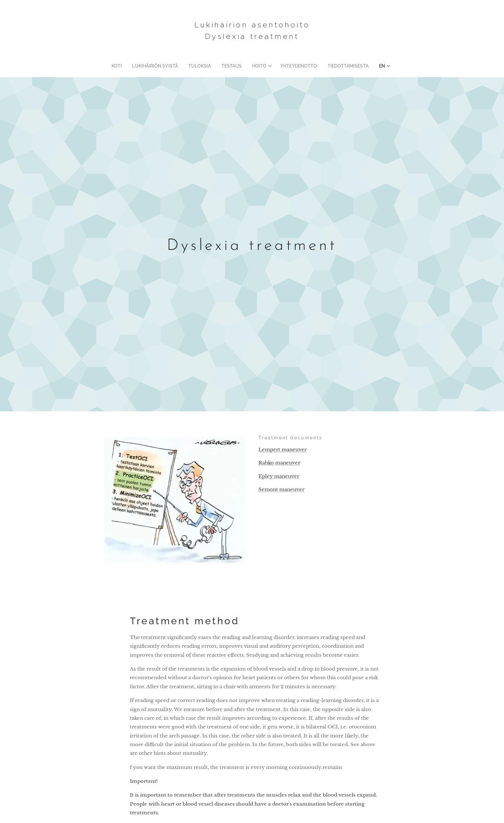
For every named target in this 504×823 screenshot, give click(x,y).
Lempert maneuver (283, 449)
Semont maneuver (281, 489)
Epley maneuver (279, 476)
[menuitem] (128, 66)
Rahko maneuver (279, 463)
